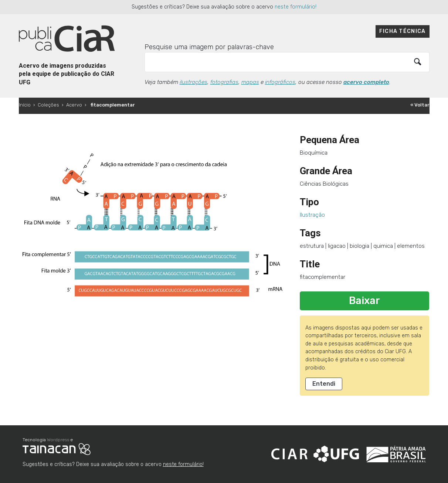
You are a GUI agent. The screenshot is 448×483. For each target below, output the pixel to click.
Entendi (324, 384)
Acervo (74, 105)
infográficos (280, 82)
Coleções (48, 105)
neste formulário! (296, 7)
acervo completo (366, 82)
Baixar (364, 301)
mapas (250, 82)
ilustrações (194, 82)
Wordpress (58, 440)
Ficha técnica (403, 31)
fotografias (224, 82)
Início (25, 105)
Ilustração (312, 215)
